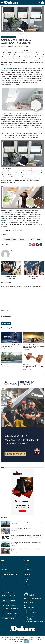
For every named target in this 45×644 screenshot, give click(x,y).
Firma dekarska (28, 583)
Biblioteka (4, 566)
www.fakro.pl (4, 234)
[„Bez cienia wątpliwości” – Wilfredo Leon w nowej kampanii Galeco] (12, 337)
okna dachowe (24, 239)
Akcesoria (27, 576)
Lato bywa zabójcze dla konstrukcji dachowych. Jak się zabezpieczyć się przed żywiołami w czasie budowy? (33, 346)
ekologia (7, 239)
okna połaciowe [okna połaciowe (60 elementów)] (14, 607)
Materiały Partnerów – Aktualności (10, 574)
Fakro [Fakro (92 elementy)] (16, 597)
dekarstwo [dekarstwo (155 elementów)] (4, 597)
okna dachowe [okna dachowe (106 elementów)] (5, 607)
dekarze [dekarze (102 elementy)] (11, 597)
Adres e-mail (5, 310)
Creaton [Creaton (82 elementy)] (13, 592)
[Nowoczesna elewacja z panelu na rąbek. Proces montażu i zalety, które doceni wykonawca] (5, 544)
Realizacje (27, 581)
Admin (4, 46)
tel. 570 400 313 (28, 619)
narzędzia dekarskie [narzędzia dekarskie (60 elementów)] (7, 602)
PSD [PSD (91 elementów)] (3, 615)
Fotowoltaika (28, 574)
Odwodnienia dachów (30, 571)
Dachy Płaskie (28, 566)
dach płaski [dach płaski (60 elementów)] (5, 595)
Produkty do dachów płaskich (8, 364)
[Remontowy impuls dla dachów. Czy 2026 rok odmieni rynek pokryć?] (5, 523)
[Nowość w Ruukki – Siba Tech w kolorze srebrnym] (5, 530)
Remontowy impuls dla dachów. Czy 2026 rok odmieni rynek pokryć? (27, 521)
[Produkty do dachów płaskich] (12, 357)
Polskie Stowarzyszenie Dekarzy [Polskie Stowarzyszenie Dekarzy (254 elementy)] (9, 613)
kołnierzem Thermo (6, 124)
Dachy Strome (28, 564)
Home (3, 34)
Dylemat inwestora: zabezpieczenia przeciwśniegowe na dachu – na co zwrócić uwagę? (33, 366)
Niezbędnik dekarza (7, 571)
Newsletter (5, 576)
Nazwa (3, 304)
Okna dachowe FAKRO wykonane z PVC (11, 69)
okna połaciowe (36, 239)
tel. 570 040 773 (28, 608)
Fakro (15, 239)
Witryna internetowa (6, 316)
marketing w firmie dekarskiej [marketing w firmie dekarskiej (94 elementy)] (9, 600)
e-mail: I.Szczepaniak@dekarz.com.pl (33, 621)
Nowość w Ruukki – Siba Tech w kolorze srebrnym (23, 528)
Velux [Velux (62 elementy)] (19, 615)
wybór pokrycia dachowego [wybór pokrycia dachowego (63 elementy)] (8, 618)
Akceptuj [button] (26, 642)
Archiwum (4, 569)
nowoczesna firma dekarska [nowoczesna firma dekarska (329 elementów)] (8, 605)
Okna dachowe (28, 569)
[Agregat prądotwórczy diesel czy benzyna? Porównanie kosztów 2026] (5, 550)
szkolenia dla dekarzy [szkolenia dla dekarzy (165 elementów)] (11, 615)
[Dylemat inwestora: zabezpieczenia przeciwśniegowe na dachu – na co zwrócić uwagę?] (33, 357)
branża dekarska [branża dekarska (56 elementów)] (6, 592)
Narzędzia (27, 579)
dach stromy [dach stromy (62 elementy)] (12, 595)
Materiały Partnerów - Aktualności (15, 34)
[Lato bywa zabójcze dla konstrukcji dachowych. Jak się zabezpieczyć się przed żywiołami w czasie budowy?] (33, 337)
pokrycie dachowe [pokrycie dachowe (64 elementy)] (6, 610)
